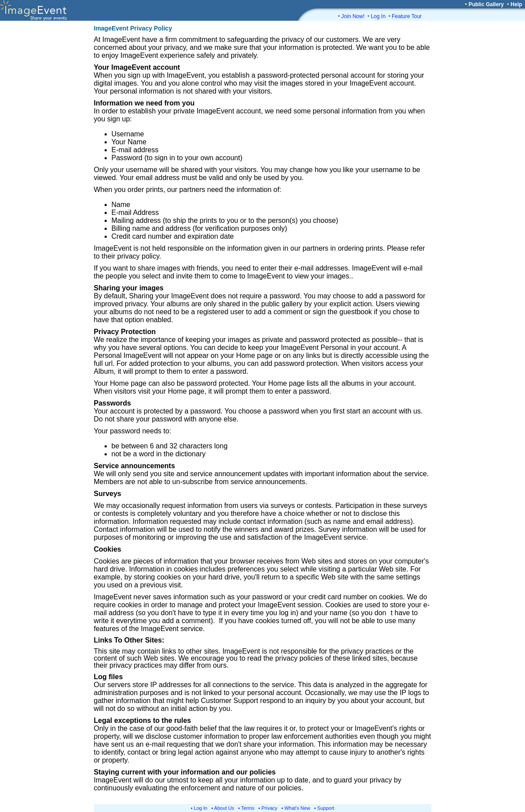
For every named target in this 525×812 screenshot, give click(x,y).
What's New (297, 808)
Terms (248, 808)
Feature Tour (407, 16)
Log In (378, 16)
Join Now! (353, 16)
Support (326, 808)
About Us (224, 808)
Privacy (270, 808)
